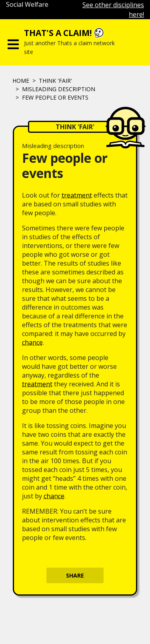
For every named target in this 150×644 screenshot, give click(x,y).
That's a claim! (58, 33)
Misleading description (59, 89)
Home (21, 81)
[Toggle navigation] (13, 42)
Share (75, 575)
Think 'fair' (55, 81)
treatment (77, 195)
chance (32, 342)
